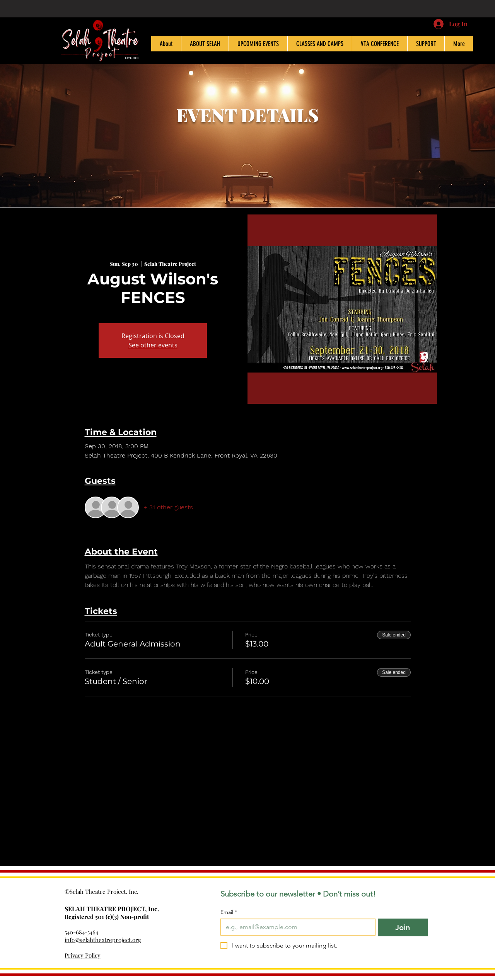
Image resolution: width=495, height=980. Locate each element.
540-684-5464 (81, 932)
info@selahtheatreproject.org (103, 940)
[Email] (296, 927)
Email (229, 912)
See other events (153, 345)
